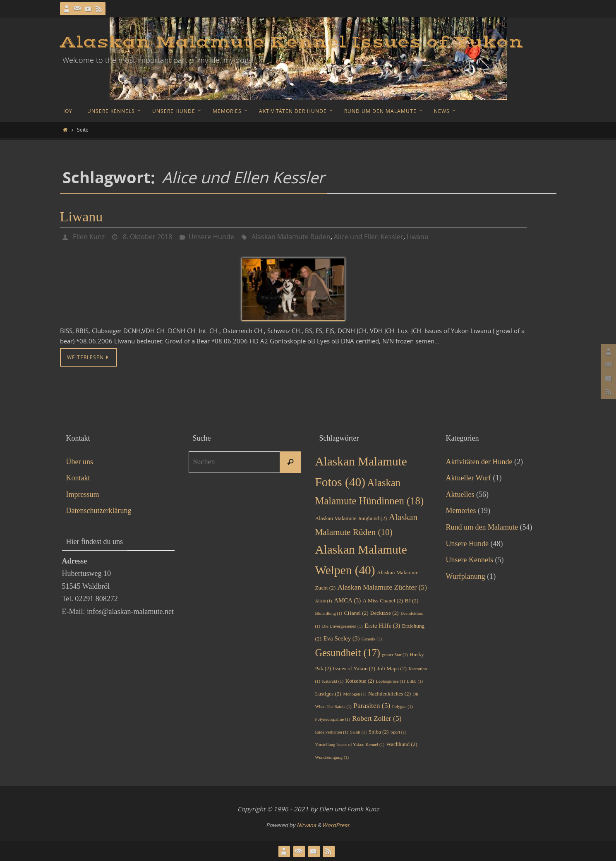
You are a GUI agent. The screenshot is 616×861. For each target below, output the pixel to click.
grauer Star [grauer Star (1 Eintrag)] (395, 654)
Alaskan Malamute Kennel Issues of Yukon (292, 42)
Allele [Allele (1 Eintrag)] (324, 601)
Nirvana (306, 825)
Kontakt (78, 477)
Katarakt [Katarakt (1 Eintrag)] (333, 681)
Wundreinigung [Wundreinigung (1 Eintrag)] (332, 757)
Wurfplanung (466, 576)
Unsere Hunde (211, 237)
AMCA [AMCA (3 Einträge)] (347, 600)
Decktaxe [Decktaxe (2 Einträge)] (385, 613)
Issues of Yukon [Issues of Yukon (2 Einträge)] (354, 668)
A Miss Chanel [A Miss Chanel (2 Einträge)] (383, 600)
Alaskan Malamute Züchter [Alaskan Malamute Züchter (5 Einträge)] (382, 587)
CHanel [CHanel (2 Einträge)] (356, 613)
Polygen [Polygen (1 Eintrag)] (403, 706)
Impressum (83, 494)
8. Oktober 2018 (147, 237)
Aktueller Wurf (469, 477)
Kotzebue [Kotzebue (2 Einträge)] (360, 680)
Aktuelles (460, 494)
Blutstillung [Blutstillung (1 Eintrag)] (329, 613)
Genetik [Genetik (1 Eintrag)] (372, 639)
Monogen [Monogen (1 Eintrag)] (355, 694)
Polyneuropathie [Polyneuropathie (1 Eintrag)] (333, 719)
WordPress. (336, 825)
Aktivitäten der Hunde (479, 461)
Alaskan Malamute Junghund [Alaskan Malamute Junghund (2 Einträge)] (351, 518)
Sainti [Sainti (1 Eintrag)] (358, 732)
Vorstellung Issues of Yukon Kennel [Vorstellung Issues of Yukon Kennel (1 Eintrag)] (350, 744)
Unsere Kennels (470, 559)
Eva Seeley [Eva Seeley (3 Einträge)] (341, 638)
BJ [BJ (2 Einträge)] (412, 600)
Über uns (80, 461)
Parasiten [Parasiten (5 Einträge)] (372, 705)
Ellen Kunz (89, 237)
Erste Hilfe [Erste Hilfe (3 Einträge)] (382, 625)
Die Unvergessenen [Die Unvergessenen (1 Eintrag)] (342, 626)
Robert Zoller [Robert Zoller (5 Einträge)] (377, 718)
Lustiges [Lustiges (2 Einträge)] (328, 693)
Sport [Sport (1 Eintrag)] (398, 732)
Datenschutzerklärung (99, 510)
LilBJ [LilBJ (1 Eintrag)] (415, 681)
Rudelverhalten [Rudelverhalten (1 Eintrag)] (332, 732)
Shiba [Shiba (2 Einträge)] (379, 731)
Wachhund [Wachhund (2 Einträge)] (402, 744)
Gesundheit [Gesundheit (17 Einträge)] (348, 652)
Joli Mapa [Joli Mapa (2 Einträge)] (392, 668)
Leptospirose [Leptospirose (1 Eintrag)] (391, 681)
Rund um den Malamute (482, 527)
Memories (461, 510)
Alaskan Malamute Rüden (291, 237)
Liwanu (81, 217)
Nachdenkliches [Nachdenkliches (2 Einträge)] (389, 693)
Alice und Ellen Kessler (369, 237)
